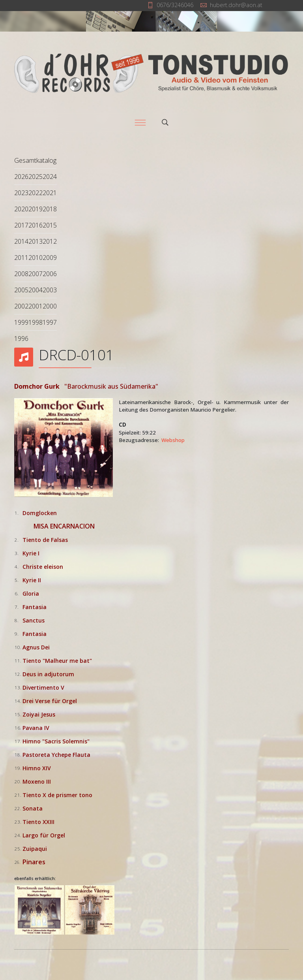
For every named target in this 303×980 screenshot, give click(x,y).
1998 (36, 322)
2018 (50, 209)
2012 (50, 241)
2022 (36, 193)
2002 (21, 306)
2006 (50, 274)
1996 (21, 339)
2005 (21, 290)
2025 (36, 177)
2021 (50, 193)
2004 (36, 290)
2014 (21, 241)
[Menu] (140, 122)
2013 (36, 241)
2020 (21, 209)
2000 (50, 306)
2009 (50, 258)
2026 (21, 177)
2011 (21, 258)
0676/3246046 (175, 5)
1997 (50, 322)
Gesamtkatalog (35, 160)
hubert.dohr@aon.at (236, 5)
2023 (21, 193)
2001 (36, 306)
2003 (50, 290)
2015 (50, 225)
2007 (36, 274)
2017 (21, 225)
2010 (36, 258)
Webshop (173, 440)
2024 (50, 177)
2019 (36, 209)
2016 (36, 225)
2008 (21, 274)
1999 (21, 322)
